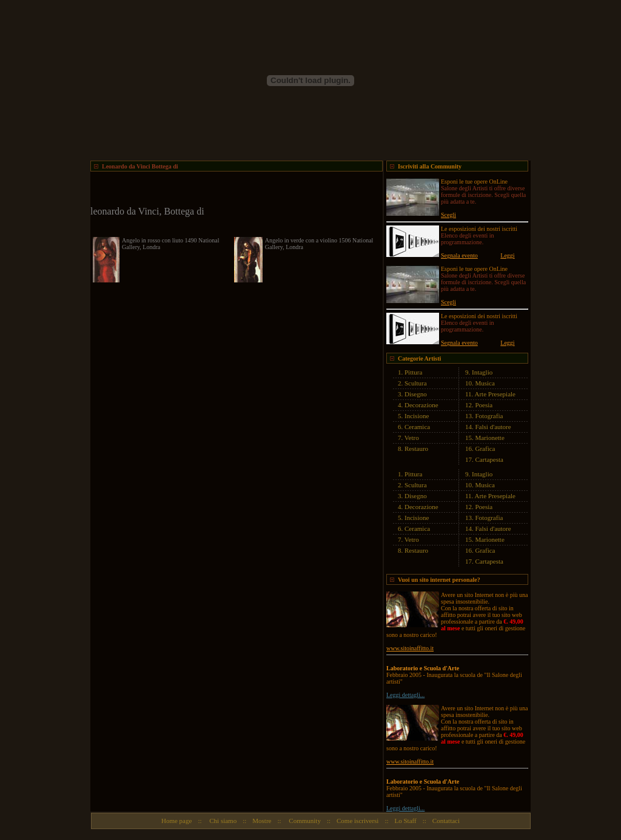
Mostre (262, 821)
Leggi (507, 255)
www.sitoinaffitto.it (410, 648)
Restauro (416, 448)
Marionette (490, 438)
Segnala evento (459, 255)
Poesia (484, 405)
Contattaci (446, 821)
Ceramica (417, 427)
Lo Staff (406, 821)
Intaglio (482, 372)
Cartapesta (489, 459)
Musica (485, 383)
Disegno (416, 394)
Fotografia (489, 416)
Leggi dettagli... (405, 695)
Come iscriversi (357, 821)
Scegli (448, 215)
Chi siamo (223, 821)
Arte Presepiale (495, 394)
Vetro (412, 438)
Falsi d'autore (493, 427)
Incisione (417, 416)
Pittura (413, 372)
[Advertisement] (232, 190)
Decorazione (421, 405)
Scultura (416, 383)
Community (304, 821)
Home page (176, 821)
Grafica (485, 448)
